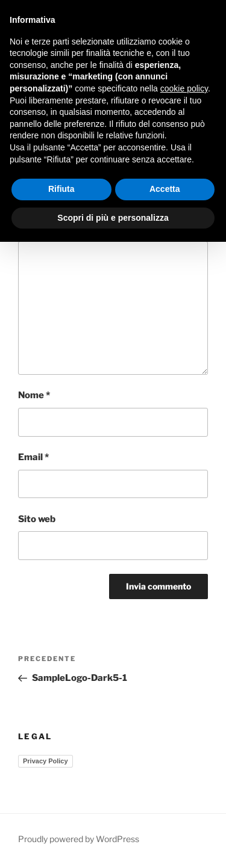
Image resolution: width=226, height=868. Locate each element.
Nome (34, 395)
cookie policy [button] (184, 88)
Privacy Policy (46, 761)
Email (33, 457)
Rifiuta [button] (61, 189)
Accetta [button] (165, 189)
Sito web (37, 519)
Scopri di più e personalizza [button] (113, 218)
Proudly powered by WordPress (79, 839)
